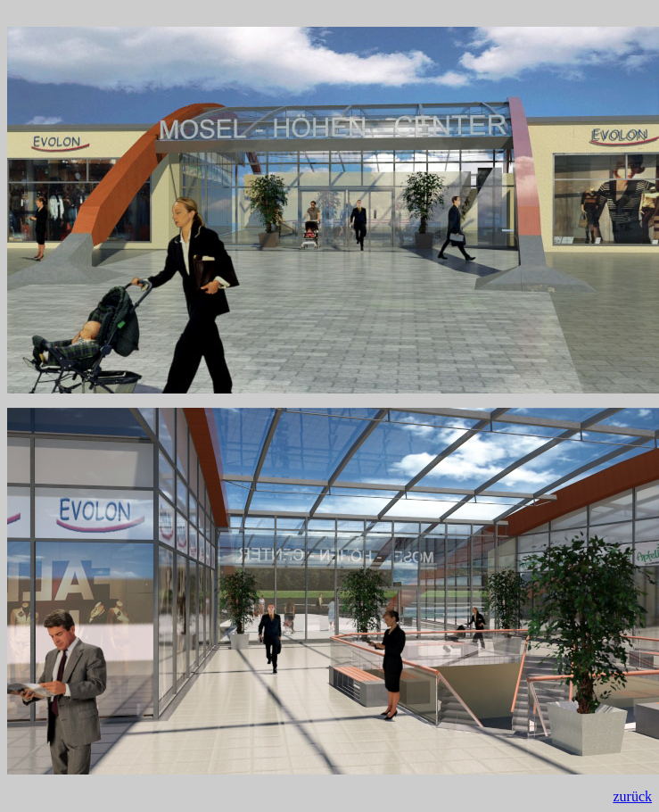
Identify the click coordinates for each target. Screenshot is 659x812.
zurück (632, 796)
